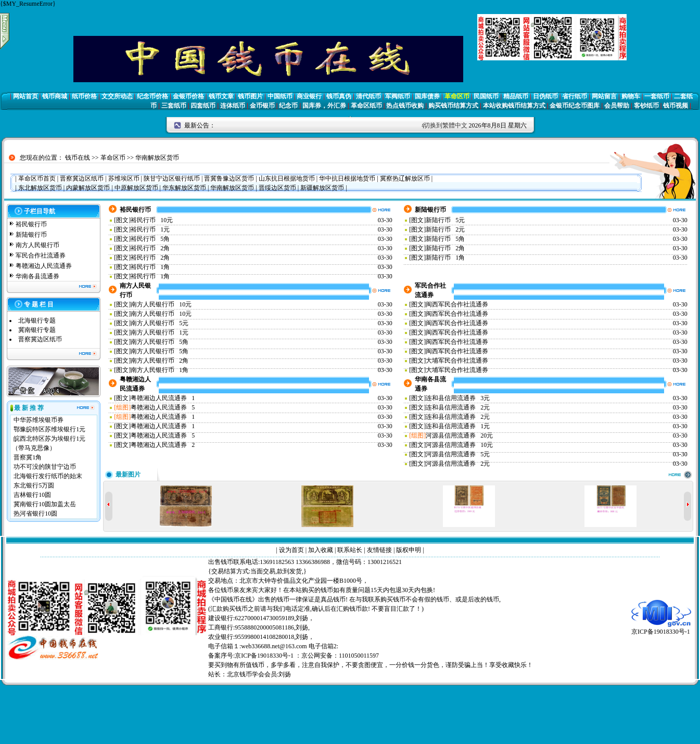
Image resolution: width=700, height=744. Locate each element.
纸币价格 (84, 96)
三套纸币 (174, 106)
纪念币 (288, 106)
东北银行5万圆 (34, 485)
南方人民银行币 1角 (160, 370)
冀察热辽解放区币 (405, 178)
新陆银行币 (31, 235)
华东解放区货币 (184, 188)
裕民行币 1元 (150, 229)
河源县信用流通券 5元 (458, 454)
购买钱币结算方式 (453, 106)
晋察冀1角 (28, 457)
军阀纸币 (398, 96)
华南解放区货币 (157, 158)
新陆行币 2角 (445, 248)
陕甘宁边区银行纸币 (172, 178)
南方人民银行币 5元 (160, 323)
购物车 (631, 96)
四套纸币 (203, 106)
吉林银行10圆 (32, 495)
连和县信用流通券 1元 (458, 426)
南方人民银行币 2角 (160, 361)
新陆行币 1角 (445, 258)
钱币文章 (221, 96)
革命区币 (457, 96)
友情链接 (379, 550)
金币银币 (262, 106)
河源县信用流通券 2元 (458, 464)
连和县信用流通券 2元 (458, 407)
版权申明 (409, 550)
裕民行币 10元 (152, 220)
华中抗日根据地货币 (347, 178)
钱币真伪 (339, 96)
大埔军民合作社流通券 (459, 361)
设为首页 (291, 550)
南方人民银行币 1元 (160, 332)
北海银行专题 (37, 320)
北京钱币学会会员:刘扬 (259, 674)
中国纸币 (280, 96)
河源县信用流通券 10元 (459, 445)
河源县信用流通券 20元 (459, 435)
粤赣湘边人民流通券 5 (163, 407)
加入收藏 (321, 550)
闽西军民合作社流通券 (459, 304)
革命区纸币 (366, 106)
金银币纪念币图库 (575, 106)
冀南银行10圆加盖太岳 (45, 504)
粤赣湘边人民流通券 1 (163, 398)
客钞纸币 (646, 106)
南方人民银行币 (37, 245)
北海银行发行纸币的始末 (48, 476)
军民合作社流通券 (41, 255)
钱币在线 (78, 158)
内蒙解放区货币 (88, 188)
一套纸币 (657, 96)
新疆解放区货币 (322, 188)
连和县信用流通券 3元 (458, 398)
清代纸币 (368, 96)
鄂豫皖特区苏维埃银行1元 (49, 429)
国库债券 (427, 96)
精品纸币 (516, 96)
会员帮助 (617, 106)
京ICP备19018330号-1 (661, 628)
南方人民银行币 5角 (160, 342)
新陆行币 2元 (445, 229)
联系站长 (350, 550)
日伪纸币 (545, 96)
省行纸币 (575, 96)
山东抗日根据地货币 (287, 178)
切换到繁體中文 (446, 125)
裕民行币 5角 (150, 239)
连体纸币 (233, 106)
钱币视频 (676, 106)
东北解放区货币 (40, 188)
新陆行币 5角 (445, 239)
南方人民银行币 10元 (161, 304)
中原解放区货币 (136, 188)
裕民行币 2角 (150, 248)
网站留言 (604, 96)
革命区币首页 (37, 178)
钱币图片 (250, 96)
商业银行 (309, 96)
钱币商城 (55, 96)
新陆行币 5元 (445, 220)
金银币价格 (188, 96)
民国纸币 (486, 96)
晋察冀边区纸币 (82, 178)
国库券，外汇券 (324, 106)
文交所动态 (117, 96)
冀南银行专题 (37, 330)
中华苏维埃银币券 (39, 420)
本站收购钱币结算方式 (514, 106)
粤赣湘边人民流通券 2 (163, 445)
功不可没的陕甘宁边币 (45, 467)
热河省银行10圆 (35, 514)
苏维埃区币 (124, 178)
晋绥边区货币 (277, 188)
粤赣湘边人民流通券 (44, 266)
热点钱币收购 (405, 106)
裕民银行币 (31, 224)
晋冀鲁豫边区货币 (229, 178)
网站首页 (26, 96)
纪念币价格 (152, 96)
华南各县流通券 (37, 276)
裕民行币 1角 (150, 267)
